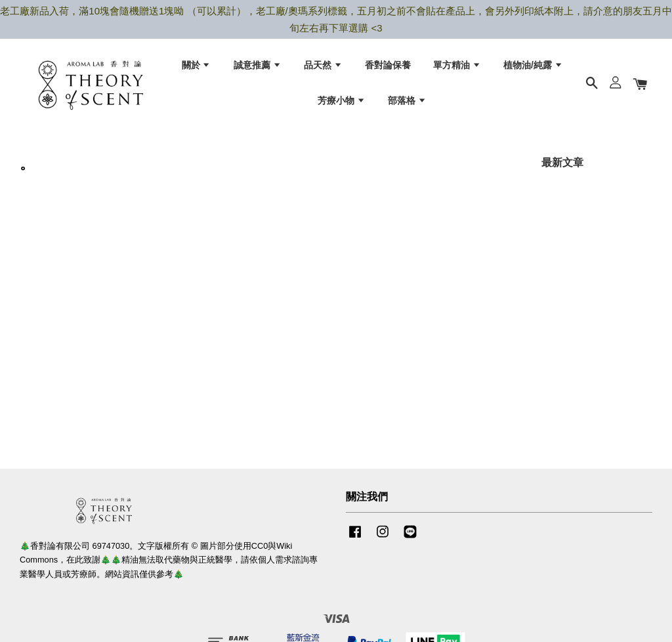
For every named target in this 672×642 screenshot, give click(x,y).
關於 (197, 66)
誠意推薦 (258, 66)
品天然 (323, 66)
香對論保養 (388, 66)
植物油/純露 (533, 66)
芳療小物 (342, 101)
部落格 (407, 101)
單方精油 (457, 66)
